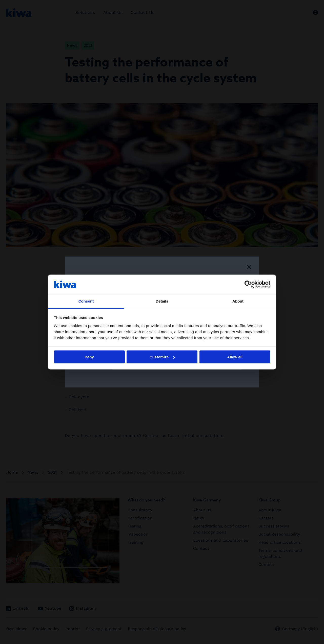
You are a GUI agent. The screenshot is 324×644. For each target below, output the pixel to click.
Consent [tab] (86, 301)
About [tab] (238, 301)
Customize (162, 357)
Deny (89, 357)
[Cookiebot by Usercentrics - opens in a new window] (248, 284)
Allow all (235, 357)
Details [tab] (162, 301)
